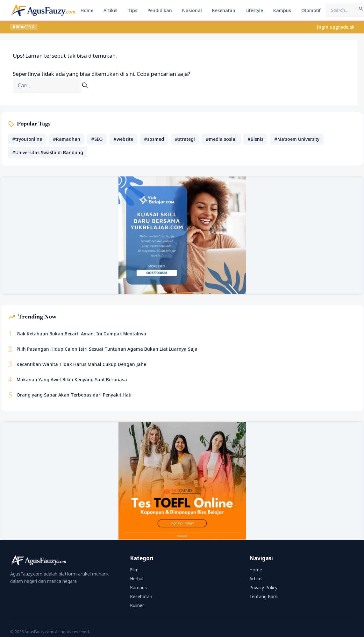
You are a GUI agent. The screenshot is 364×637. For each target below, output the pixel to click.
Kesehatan (224, 10)
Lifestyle (254, 10)
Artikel (111, 10)
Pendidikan (160, 10)
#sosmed (154, 139)
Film (134, 570)
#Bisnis (255, 139)
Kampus (282, 10)
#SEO (97, 139)
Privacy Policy (263, 587)
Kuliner (137, 605)
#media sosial (221, 139)
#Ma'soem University (297, 139)
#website (123, 139)
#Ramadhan (67, 139)
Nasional (192, 10)
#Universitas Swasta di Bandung (48, 152)
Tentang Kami (264, 596)
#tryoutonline (27, 139)
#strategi (185, 139)
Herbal (137, 579)
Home (87, 10)
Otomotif (311, 10)
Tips (132, 10)
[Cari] (85, 85)
